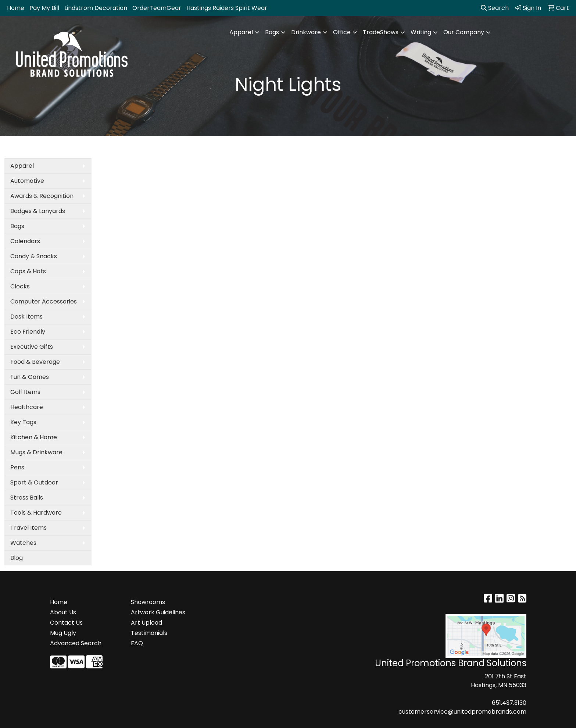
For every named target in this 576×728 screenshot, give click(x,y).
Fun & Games (30, 377)
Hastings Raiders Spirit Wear (227, 8)
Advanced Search (76, 643)
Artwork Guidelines (158, 612)
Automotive (27, 181)
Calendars (25, 241)
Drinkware (306, 32)
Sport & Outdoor (34, 482)
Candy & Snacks (34, 256)
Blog (17, 558)
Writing (421, 32)
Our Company (464, 32)
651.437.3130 (509, 703)
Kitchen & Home (34, 437)
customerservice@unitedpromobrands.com (462, 712)
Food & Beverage (35, 362)
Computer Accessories (44, 301)
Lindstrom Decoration (96, 8)
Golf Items (25, 392)
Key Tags (23, 422)
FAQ (137, 643)
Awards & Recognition (42, 196)
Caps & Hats (28, 271)
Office (342, 32)
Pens (17, 467)
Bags (272, 32)
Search (495, 8)
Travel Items (28, 528)
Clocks (20, 286)
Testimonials (149, 633)
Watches (23, 543)
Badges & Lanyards (38, 211)
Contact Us (66, 623)
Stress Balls (27, 498)
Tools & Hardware (36, 513)
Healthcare (27, 407)
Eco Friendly (28, 332)
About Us (63, 612)
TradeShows (381, 32)
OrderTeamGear (157, 8)
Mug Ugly (63, 633)
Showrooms (148, 602)
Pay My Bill (44, 8)
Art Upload (146, 623)
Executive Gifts (32, 347)
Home (16, 8)
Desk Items (26, 317)
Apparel (241, 32)
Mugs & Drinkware (36, 452)
